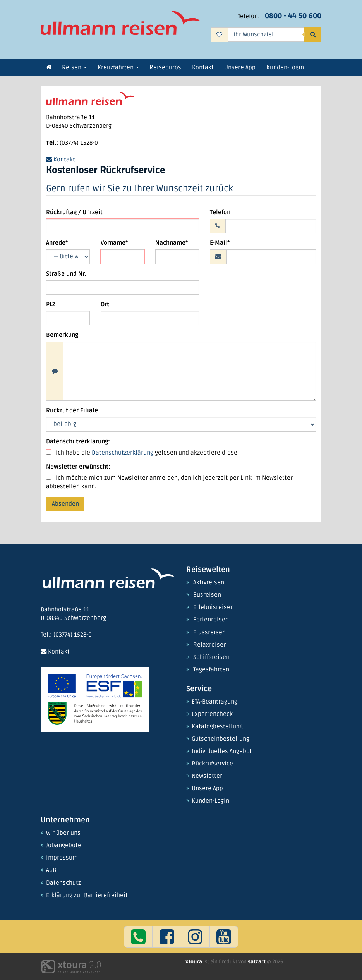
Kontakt (61, 160)
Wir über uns (63, 833)
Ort (105, 305)
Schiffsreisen (211, 657)
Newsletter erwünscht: (78, 467)
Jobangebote (64, 846)
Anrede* (57, 243)
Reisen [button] (74, 68)
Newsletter (207, 776)
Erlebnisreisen (214, 608)
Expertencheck (212, 714)
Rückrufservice (212, 764)
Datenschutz (63, 883)
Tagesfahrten (211, 670)
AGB (51, 870)
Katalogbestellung (217, 727)
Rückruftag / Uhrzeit (74, 212)
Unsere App (207, 789)
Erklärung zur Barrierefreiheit (87, 896)
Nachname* (172, 243)
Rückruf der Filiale (72, 411)
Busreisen (207, 595)
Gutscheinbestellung (220, 739)
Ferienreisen (211, 620)
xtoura (194, 962)
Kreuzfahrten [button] (118, 68)
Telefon (220, 212)
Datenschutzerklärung (123, 453)
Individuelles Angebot (222, 752)
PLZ (51, 305)
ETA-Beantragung (214, 702)
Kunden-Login (210, 801)
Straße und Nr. (66, 274)
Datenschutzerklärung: (78, 442)
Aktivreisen (209, 583)
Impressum (62, 858)
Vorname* (114, 243)
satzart (257, 962)
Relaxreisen (210, 645)
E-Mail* (220, 243)
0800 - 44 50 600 (293, 16)
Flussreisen (209, 633)
